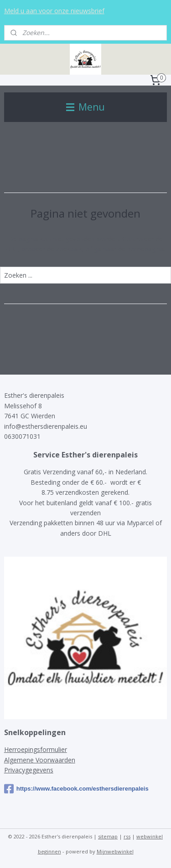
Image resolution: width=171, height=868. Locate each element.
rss (127, 836)
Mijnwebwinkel (115, 851)
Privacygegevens (29, 770)
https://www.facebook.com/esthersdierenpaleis (76, 789)
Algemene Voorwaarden (40, 760)
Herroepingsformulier (36, 749)
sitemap (108, 836)
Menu (85, 107)
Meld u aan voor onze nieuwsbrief (54, 11)
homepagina (146, 249)
